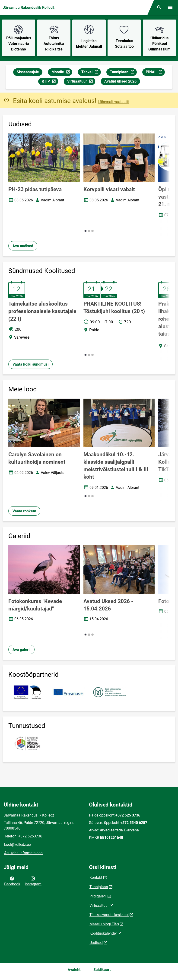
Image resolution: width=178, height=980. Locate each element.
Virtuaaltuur (81, 82)
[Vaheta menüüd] (170, 7)
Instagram (33, 881)
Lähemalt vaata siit (114, 102)
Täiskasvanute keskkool (109, 915)
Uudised (96, 943)
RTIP (50, 82)
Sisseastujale (28, 72)
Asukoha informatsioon (23, 853)
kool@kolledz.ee (17, 845)
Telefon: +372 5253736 (23, 836)
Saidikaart (102, 970)
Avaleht (74, 970)
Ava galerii (21, 650)
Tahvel (91, 73)
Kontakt (96, 878)
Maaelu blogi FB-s (104, 924)
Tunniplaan (123, 73)
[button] (86, 231)
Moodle (62, 73)
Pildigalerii (98, 896)
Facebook (12, 881)
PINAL (155, 73)
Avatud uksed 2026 (120, 81)
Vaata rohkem (24, 511)
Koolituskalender (103, 933)
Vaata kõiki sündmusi (30, 364)
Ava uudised (23, 246)
